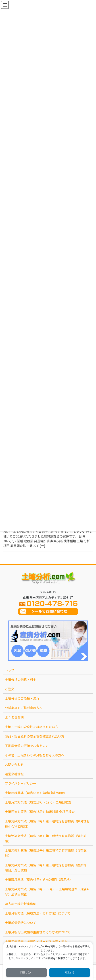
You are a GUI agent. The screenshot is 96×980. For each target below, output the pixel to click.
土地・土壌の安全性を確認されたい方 (31, 727)
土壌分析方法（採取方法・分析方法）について (38, 913)
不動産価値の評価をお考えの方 (27, 746)
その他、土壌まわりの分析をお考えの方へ (35, 755)
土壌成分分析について (21, 923)
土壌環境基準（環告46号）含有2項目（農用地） (39, 880)
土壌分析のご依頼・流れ (22, 698)
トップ (10, 670)
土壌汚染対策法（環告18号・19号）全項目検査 (38, 802)
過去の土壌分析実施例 (21, 904)
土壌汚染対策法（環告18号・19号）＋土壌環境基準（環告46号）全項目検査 (48, 892)
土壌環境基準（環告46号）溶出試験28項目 (35, 793)
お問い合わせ (14, 764)
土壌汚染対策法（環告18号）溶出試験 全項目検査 (40, 812)
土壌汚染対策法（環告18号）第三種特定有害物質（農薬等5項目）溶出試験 (47, 868)
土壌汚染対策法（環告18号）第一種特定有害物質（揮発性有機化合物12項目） (47, 824)
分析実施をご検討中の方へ (24, 708)
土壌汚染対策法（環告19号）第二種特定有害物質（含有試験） (46, 853)
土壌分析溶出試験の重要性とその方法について (38, 932)
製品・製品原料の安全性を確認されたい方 (35, 736)
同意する (70, 972)
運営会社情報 (14, 774)
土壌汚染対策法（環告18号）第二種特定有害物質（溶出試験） (46, 838)
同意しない (26, 972)
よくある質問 (14, 717)
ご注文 (10, 689)
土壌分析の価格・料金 (21, 679)
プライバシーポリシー (21, 783)
